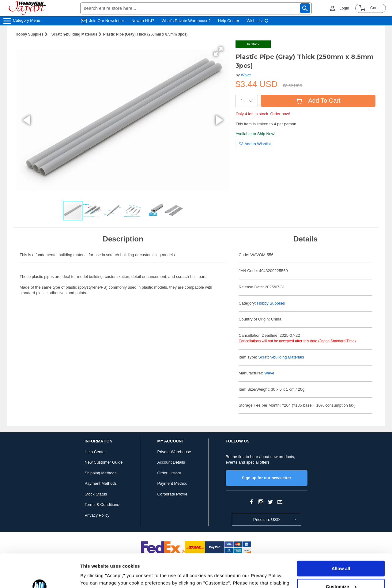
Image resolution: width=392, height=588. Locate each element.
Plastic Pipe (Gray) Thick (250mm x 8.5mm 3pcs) (145, 34)
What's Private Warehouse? (186, 21)
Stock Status (96, 494)
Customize (341, 555)
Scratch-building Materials (74, 34)
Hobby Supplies (30, 34)
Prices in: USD (267, 520)
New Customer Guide (104, 462)
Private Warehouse (174, 452)
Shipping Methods (100, 473)
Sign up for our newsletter (267, 478)
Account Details (171, 462)
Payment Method (172, 483)
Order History (169, 473)
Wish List (258, 21)
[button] (218, 51)
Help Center (229, 21)
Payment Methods (101, 483)
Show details (94, 576)
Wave (246, 75)
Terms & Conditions (102, 505)
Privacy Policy (97, 515)
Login (344, 8)
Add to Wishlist (255, 144)
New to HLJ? (143, 21)
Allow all (341, 537)
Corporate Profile (172, 494)
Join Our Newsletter (107, 21)
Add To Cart (318, 101)
